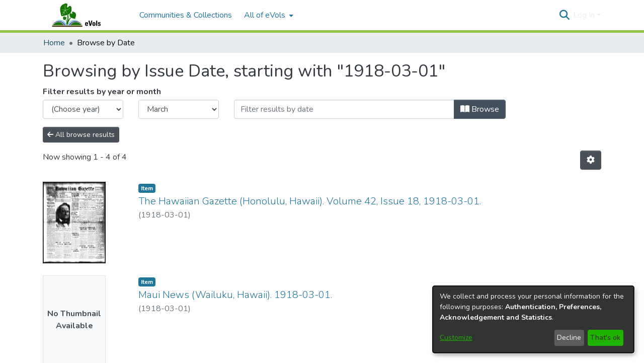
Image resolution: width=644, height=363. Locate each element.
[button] (564, 15)
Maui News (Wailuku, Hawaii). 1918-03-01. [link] (235, 295)
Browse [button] (480, 109)
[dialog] (533, 319)
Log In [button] (585, 15)
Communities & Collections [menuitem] (186, 15)
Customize (456, 338)
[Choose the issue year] (83, 109)
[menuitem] (268, 15)
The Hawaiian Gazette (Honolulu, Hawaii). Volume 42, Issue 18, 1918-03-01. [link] (310, 201)
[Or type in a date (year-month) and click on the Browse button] (344, 109)
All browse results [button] (81, 135)
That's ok (605, 338)
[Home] (86, 15)
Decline (569, 338)
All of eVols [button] (265, 15)
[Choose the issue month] (179, 109)
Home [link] (54, 43)
